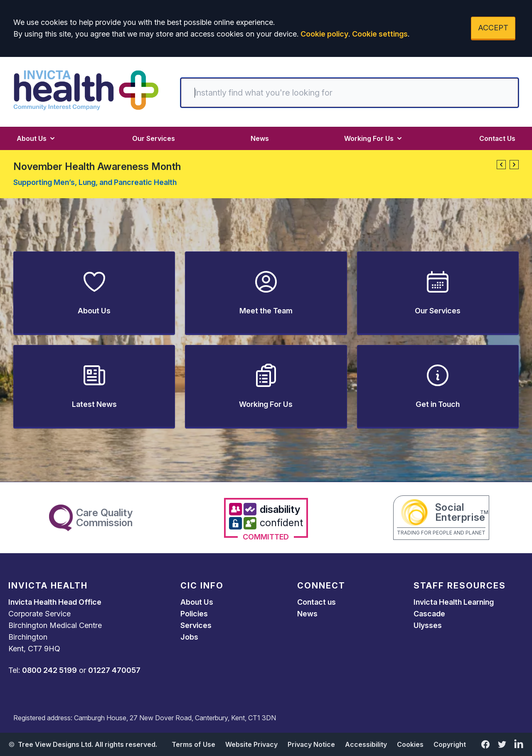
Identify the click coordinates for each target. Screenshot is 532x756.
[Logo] (86, 90)
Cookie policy (324, 34)
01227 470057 (114, 670)
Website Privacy (251, 744)
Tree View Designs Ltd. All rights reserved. (87, 744)
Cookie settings (380, 34)
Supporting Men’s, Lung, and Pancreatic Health (95, 182)
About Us (37, 138)
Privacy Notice (311, 744)
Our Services (154, 138)
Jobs (189, 637)
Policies (194, 614)
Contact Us (497, 138)
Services (196, 625)
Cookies (410, 744)
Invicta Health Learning (454, 602)
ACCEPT (493, 28)
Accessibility (366, 744)
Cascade (429, 614)
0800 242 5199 (49, 670)
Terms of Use (193, 744)
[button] (501, 165)
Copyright (450, 744)
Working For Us (374, 138)
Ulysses (428, 625)
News (260, 138)
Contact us (316, 602)
